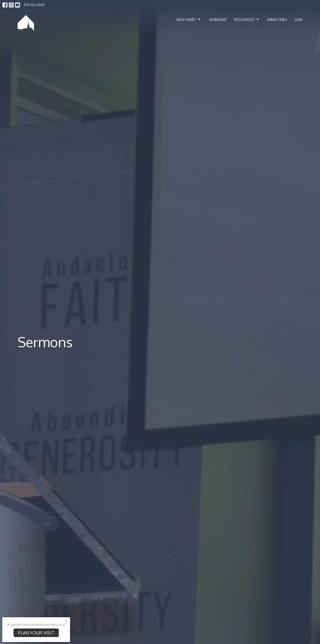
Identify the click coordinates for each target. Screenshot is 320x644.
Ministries (277, 20)
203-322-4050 (34, 5)
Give (299, 20)
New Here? (189, 19)
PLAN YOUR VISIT (36, 633)
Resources (247, 19)
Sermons (218, 20)
